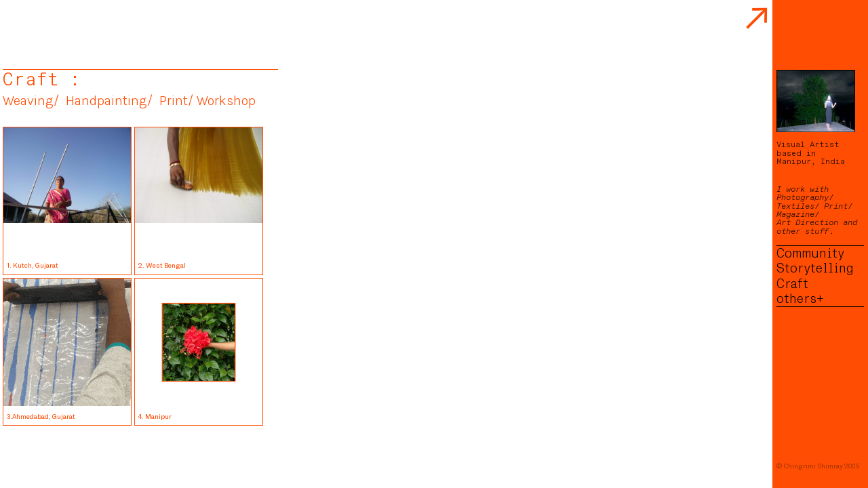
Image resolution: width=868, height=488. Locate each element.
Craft (792, 284)
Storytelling (815, 268)
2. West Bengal (163, 265)
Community (810, 253)
